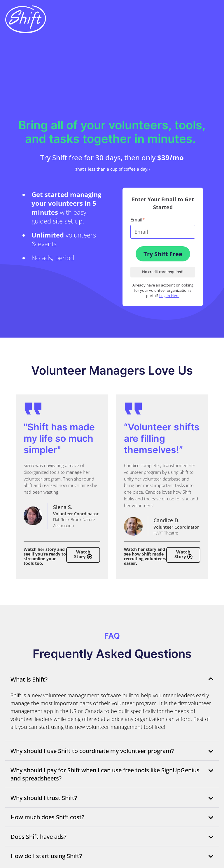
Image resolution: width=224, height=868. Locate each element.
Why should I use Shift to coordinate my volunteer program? (112, 751)
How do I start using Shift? (112, 856)
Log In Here (169, 296)
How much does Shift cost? (112, 817)
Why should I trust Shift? (112, 798)
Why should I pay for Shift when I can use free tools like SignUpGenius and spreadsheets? (112, 774)
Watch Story (83, 555)
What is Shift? (112, 679)
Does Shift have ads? (112, 836)
